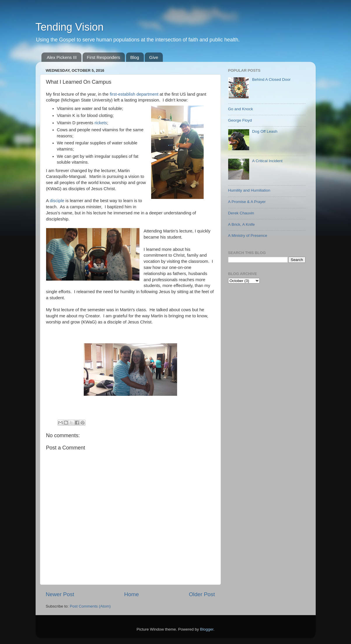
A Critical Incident (267, 161)
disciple (57, 201)
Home (132, 594)
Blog (135, 57)
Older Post (202, 594)
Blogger (207, 629)
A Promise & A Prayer (247, 202)
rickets (101, 123)
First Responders (104, 57)
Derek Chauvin (241, 213)
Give (154, 57)
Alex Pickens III (62, 57)
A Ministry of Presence (248, 236)
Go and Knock (241, 109)
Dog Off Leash (265, 131)
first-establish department (134, 94)
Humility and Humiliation (249, 190)
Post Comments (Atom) (90, 606)
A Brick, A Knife (242, 224)
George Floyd (240, 120)
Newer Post (60, 594)
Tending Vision (70, 27)
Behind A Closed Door (271, 79)
